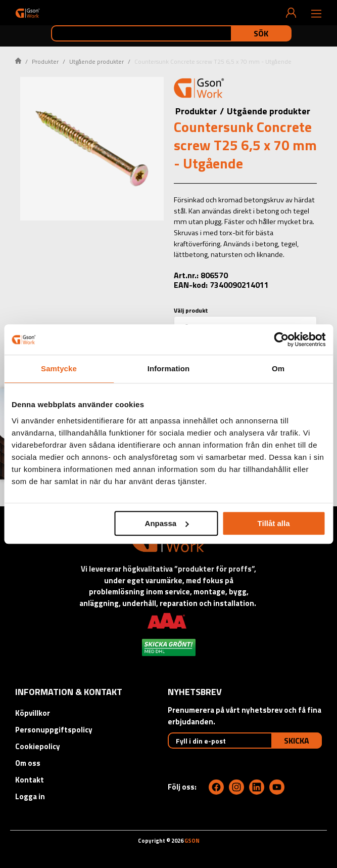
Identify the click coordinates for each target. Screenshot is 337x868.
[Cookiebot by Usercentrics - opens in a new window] (281, 339)
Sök (261, 33)
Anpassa (167, 523)
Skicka (297, 741)
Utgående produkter (97, 61)
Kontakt (30, 780)
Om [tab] (278, 368)
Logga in (30, 796)
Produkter (45, 61)
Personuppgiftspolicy (54, 730)
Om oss (28, 763)
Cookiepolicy (38, 746)
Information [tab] (169, 368)
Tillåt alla (274, 523)
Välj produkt (191, 310)
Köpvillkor (33, 713)
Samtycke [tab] (59, 368)
